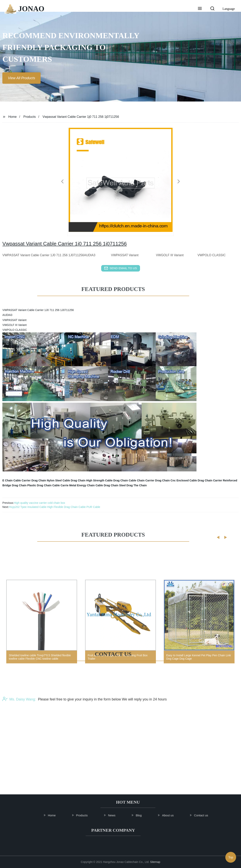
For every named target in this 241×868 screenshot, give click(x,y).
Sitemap (155, 862)
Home (12, 117)
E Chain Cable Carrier (16, 480)
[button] (200, 9)
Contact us (205, 815)
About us (171, 815)
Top (231, 856)
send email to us (121, 268)
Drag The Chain (137, 485)
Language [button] (229, 9)
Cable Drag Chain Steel (111, 485)
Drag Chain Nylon (43, 480)
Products (30, 117)
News (115, 815)
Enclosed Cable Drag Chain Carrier (199, 480)
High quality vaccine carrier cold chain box (40, 503)
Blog (142, 815)
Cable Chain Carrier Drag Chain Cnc (152, 480)
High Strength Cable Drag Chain (107, 480)
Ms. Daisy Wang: (19, 713)
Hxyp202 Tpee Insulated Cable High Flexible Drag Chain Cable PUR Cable (55, 507)
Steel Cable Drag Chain (70, 480)
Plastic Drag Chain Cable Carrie (48, 485)
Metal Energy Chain (82, 485)
